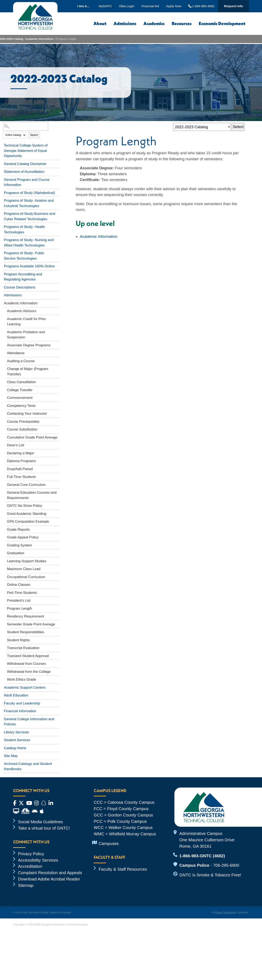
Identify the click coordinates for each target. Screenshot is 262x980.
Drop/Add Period (20, 469)
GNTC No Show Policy (25, 506)
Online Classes (19, 585)
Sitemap (26, 885)
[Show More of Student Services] (57, 739)
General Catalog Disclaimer (25, 164)
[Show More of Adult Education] (57, 695)
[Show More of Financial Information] (57, 710)
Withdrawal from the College (29, 672)
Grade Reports (18, 529)
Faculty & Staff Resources (123, 869)
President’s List (19, 600)
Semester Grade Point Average (31, 624)
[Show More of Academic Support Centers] (57, 687)
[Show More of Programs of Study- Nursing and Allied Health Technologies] (57, 239)
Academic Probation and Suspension (26, 335)
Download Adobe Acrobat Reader (49, 879)
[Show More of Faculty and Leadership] (57, 703)
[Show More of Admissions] (57, 294)
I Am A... (83, 6)
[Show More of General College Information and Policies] (57, 718)
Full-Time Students (21, 477)
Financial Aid (150, 6)
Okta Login (126, 6)
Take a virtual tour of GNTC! (44, 828)
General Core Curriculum (26, 485)
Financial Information (20, 711)
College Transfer (20, 390)
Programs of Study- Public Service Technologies (24, 256)
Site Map (11, 756)
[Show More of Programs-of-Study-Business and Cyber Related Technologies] (57, 213)
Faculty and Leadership (22, 703)
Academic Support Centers (25, 687)
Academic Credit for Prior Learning (26, 322)
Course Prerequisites (23, 422)
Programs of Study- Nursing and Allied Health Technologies (29, 243)
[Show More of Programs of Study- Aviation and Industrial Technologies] (57, 200)
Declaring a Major (21, 453)
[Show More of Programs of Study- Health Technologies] (57, 226)
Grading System (19, 545)
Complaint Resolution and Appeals (50, 873)
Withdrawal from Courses (27, 664)
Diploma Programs (21, 461)
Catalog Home (15, 748)
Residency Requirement (25, 616)
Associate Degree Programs (29, 345)
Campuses (109, 843)
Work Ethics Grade (21, 679)
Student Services (17, 740)
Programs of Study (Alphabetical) (29, 193)
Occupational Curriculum (26, 577)
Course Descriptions (20, 287)
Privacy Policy (31, 854)
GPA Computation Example (28, 521)
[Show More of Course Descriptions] (57, 287)
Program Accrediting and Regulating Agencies (23, 277)
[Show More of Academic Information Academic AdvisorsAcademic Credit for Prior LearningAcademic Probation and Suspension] (57, 302)
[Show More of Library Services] (57, 732)
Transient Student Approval (28, 656)
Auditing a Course (21, 361)
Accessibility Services (38, 860)
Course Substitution (22, 429)
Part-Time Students (22, 593)
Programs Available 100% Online (29, 266)
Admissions (125, 23)
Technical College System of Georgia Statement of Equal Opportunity (26, 151)
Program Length (19, 608)
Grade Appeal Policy (23, 537)
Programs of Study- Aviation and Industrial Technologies (29, 203)
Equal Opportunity (226, 912)
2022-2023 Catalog (12, 39)
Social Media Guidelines (41, 822)
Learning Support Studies (27, 561)
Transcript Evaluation (23, 648)
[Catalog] (202, 127)
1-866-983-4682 (202, 6)
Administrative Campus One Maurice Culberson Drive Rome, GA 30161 (207, 840)
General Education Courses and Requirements (32, 495)
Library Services (16, 732)
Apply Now (174, 6)
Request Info (233, 6)
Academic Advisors (22, 311)
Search (34, 135)
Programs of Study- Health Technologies (24, 230)
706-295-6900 (226, 865)
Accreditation (30, 866)
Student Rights (18, 640)
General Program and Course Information (27, 182)
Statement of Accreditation (24, 172)
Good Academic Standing (27, 514)
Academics (154, 23)
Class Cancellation (21, 382)
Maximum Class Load (24, 569)
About (100, 23)
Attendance (16, 353)
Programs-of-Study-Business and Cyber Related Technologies (29, 216)
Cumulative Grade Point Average (32, 437)
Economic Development (222, 23)
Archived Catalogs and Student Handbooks (28, 766)
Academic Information (39, 39)
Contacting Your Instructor (27, 414)
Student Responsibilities (25, 632)
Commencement (20, 398)
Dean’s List (16, 445)
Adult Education (16, 695)
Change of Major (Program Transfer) (28, 372)
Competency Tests (21, 406)
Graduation (16, 553)
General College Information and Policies (29, 722)
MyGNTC (105, 6)
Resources (182, 23)
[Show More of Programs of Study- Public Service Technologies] (57, 252)
